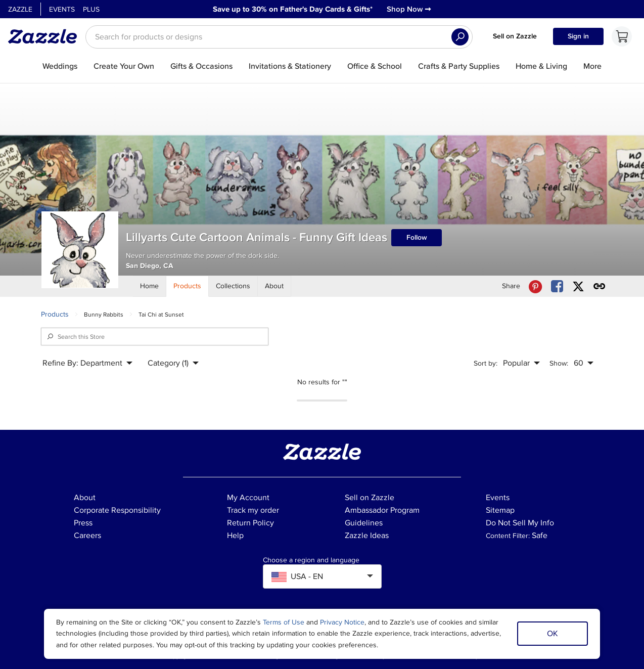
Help (235, 536)
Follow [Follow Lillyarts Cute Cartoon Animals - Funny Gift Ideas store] (417, 237)
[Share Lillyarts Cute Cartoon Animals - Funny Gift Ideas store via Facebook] (557, 286)
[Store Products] (188, 286)
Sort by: (486, 363)
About (85, 498)
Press (83, 523)
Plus (91, 9)
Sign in (578, 36)
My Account (248, 498)
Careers (87, 536)
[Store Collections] (233, 286)
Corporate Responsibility (117, 510)
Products (55, 314)
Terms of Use (284, 622)
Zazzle (20, 9)
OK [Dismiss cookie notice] (553, 634)
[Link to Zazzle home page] (46, 36)
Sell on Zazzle (515, 36)
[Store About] (274, 286)
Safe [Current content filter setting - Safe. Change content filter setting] (540, 536)
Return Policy (250, 523)
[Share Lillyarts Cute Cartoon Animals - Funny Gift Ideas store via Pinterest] (535, 286)
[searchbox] (279, 37)
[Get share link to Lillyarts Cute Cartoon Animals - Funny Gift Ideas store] (600, 286)
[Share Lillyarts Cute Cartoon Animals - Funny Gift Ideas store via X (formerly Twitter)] (578, 286)
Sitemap (500, 510)
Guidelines (364, 523)
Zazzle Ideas (367, 536)
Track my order (253, 510)
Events (62, 9)
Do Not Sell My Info (520, 523)
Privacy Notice (342, 622)
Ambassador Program (382, 510)
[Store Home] (150, 286)
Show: (559, 363)
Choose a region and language (311, 560)
